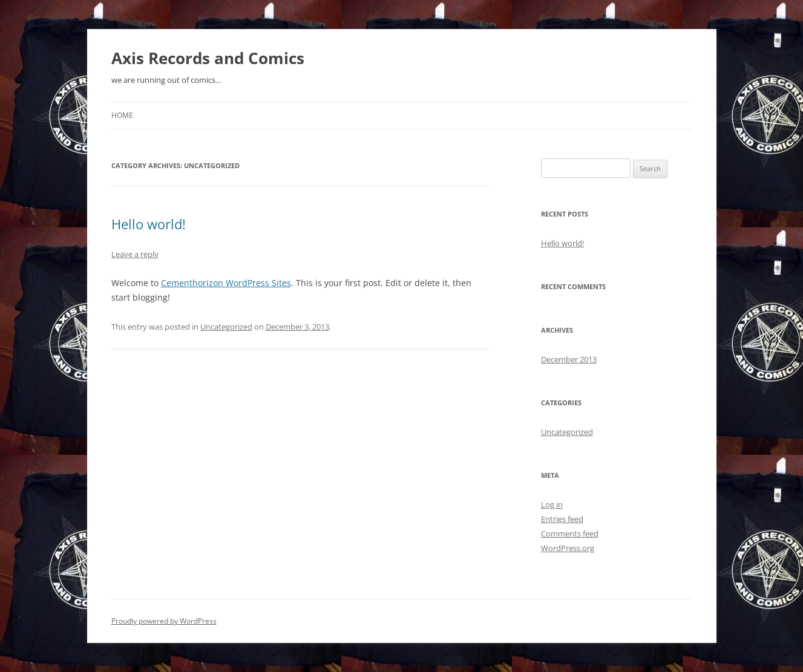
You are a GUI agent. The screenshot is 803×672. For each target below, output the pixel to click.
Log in (552, 504)
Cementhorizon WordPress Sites (226, 283)
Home (122, 115)
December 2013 (569, 359)
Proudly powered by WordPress (164, 621)
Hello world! (149, 224)
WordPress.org (568, 548)
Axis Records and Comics (208, 58)
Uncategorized (226, 327)
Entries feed (562, 519)
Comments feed (570, 533)
